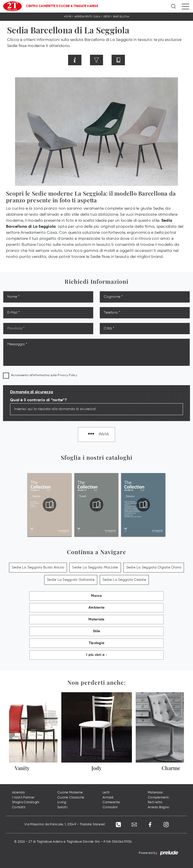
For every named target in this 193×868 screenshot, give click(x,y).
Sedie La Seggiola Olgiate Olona (154, 568)
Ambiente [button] (96, 608)
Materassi (155, 793)
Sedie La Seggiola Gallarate (71, 580)
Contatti (19, 807)
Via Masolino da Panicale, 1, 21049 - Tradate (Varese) (64, 825)
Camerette (111, 803)
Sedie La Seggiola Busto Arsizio (38, 568)
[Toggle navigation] (185, 6)
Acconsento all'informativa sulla (44, 375)
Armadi (108, 798)
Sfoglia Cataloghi (26, 803)
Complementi (158, 798)
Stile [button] (96, 631)
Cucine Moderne (70, 793)
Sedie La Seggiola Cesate (124, 580)
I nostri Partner (23, 798)
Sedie (107, 17)
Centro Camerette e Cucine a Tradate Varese (62, 6)
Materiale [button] (96, 620)
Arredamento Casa (87, 17)
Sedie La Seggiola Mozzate (95, 568)
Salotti (62, 807)
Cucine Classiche (71, 798)
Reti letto (155, 803)
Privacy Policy (67, 375)
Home (67, 17)
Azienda (18, 793)
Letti (106, 793)
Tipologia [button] (96, 643)
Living (62, 803)
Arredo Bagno (158, 807)
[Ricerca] (174, 6)
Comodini (110, 807)
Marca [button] (96, 596)
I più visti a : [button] (96, 655)
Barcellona (121, 17)
